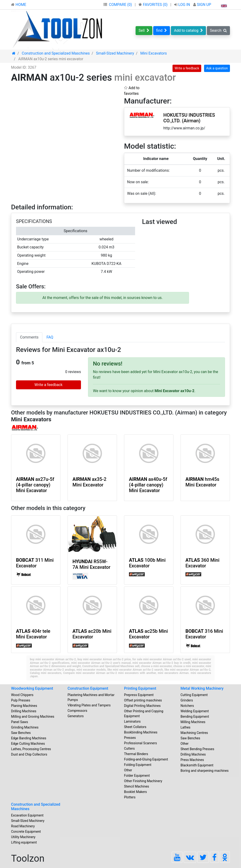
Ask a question (217, 68)
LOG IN (183, 5)
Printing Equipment (140, 688)
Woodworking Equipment (32, 688)
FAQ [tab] (50, 337)
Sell (144, 30)
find (162, 30)
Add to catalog (188, 30)
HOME (19, 5)
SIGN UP (202, 5)
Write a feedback (187, 68)
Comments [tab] (29, 337)
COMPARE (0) (120, 5)
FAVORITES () (153, 5)
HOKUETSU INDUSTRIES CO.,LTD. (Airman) (189, 118)
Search (218, 30)
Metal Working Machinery (202, 688)
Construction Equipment (88, 688)
